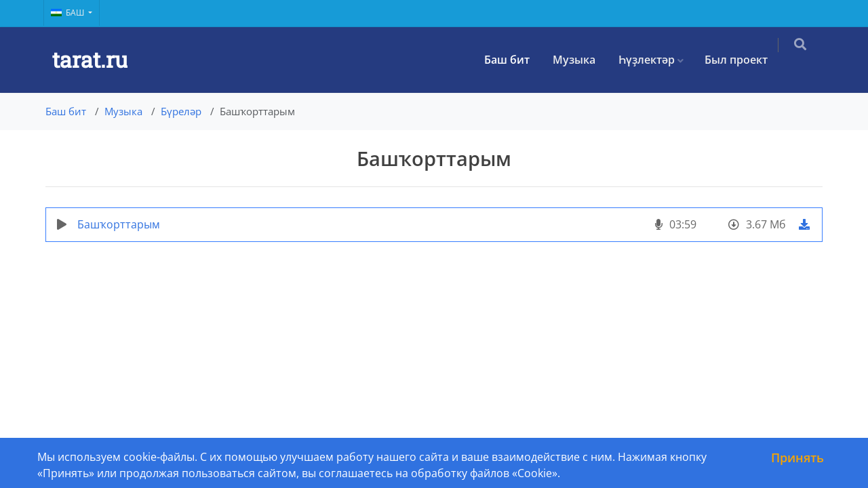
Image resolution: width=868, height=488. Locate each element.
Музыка (584, 60)
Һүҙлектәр (656, 60)
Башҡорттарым (119, 224)
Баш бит (516, 60)
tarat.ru (90, 59)
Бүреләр (181, 111)
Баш (68, 13)
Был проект (746, 60)
